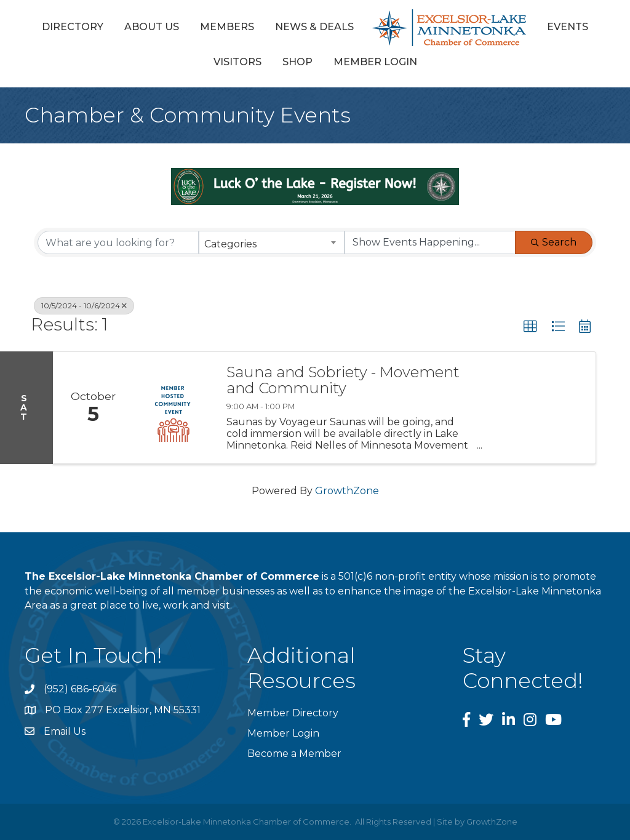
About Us (152, 27)
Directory (73, 27)
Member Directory (293, 713)
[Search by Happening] (430, 242)
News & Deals (314, 27)
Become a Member (294, 754)
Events (568, 27)
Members (227, 27)
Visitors (237, 62)
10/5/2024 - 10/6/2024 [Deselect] (84, 306)
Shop (297, 62)
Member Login (375, 62)
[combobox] (271, 242)
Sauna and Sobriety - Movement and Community (343, 381)
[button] (530, 327)
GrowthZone (347, 491)
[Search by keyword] (118, 242)
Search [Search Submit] (554, 242)
